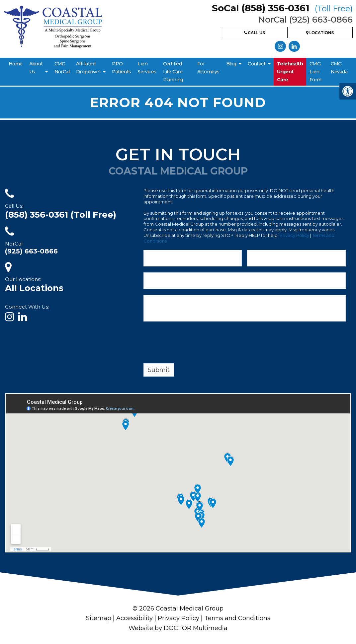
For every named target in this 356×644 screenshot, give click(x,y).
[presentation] (194, 344)
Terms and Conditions (237, 618)
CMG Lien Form (315, 72)
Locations (320, 33)
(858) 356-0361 (61, 215)
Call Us (255, 33)
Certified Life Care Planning (173, 72)
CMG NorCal (62, 68)
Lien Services (147, 68)
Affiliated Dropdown (88, 68)
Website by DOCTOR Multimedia (178, 628)
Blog (231, 64)
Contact (257, 64)
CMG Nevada (339, 68)
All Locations (34, 288)
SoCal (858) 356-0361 (282, 8)
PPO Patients (121, 68)
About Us (36, 68)
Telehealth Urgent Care (290, 72)
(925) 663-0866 (31, 251)
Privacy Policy (294, 235)
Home (16, 64)
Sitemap (99, 618)
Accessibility (134, 618)
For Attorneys (208, 68)
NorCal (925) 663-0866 (305, 20)
